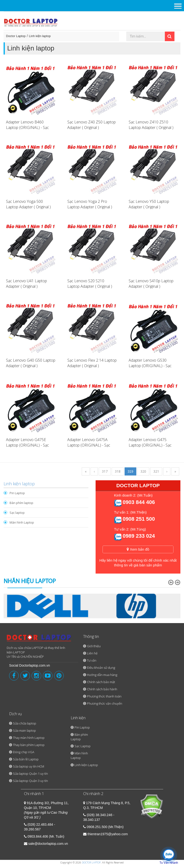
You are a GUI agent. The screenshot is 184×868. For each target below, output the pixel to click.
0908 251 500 (139, 519)
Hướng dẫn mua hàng (102, 675)
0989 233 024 (139, 536)
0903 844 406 (139, 502)
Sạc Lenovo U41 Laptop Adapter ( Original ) (26, 284)
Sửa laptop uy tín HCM (29, 766)
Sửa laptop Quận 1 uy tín (30, 774)
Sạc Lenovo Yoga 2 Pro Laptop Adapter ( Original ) (90, 204)
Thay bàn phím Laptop (29, 745)
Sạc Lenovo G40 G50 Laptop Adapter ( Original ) (31, 363)
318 (118, 471)
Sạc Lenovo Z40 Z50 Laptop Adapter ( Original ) (92, 125)
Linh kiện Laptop (86, 765)
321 (156, 471)
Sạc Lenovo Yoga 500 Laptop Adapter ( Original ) (28, 204)
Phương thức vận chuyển (105, 703)
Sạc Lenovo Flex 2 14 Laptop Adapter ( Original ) (92, 363)
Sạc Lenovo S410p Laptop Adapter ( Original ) (151, 284)
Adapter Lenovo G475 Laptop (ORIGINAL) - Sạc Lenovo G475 (150, 445)
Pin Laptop (17, 493)
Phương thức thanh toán (104, 696)
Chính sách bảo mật (101, 682)
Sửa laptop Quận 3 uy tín (30, 781)
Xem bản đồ (138, 549)
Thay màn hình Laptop (29, 738)
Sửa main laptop (24, 730)
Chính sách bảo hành (102, 689)
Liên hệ (92, 653)
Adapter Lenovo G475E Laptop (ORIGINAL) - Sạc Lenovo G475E (27, 445)
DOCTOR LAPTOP (91, 862)
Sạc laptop (17, 513)
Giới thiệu (94, 646)
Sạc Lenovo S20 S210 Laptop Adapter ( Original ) (90, 284)
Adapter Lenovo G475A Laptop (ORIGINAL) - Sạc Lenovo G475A (89, 445)
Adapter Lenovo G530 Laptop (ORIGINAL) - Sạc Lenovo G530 (150, 366)
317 (105, 471)
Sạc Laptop (83, 746)
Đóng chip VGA (24, 752)
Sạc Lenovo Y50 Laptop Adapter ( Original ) (149, 204)
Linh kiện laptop (40, 36)
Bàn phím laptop (21, 503)
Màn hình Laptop (22, 522)
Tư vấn (92, 660)
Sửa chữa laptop (25, 723)
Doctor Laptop (16, 36)
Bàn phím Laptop (79, 737)
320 (143, 471)
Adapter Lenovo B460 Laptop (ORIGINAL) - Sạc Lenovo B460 (27, 127)
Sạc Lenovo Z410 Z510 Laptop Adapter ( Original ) (151, 125)
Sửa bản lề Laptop (26, 759)
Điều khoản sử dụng (101, 668)
